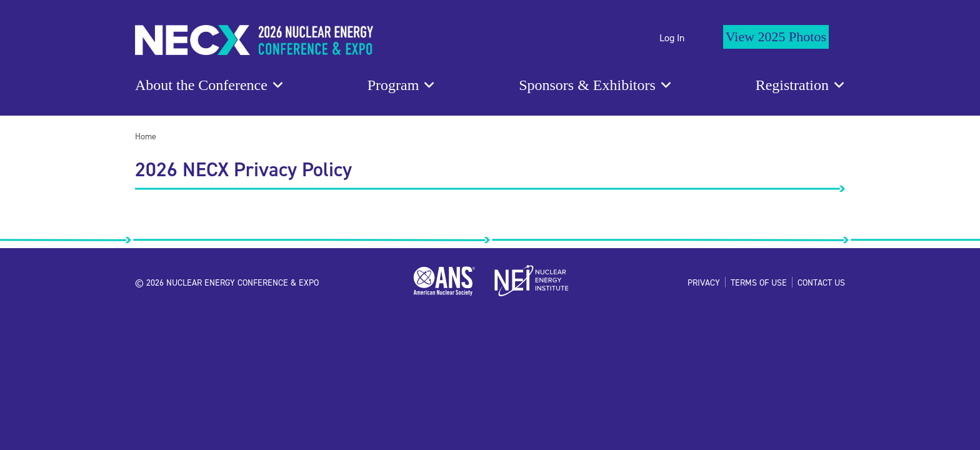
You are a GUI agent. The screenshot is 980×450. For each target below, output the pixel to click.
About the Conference (201, 85)
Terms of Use (759, 282)
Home (146, 136)
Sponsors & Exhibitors (587, 85)
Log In (672, 37)
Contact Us (821, 282)
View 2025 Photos (776, 37)
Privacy (704, 282)
